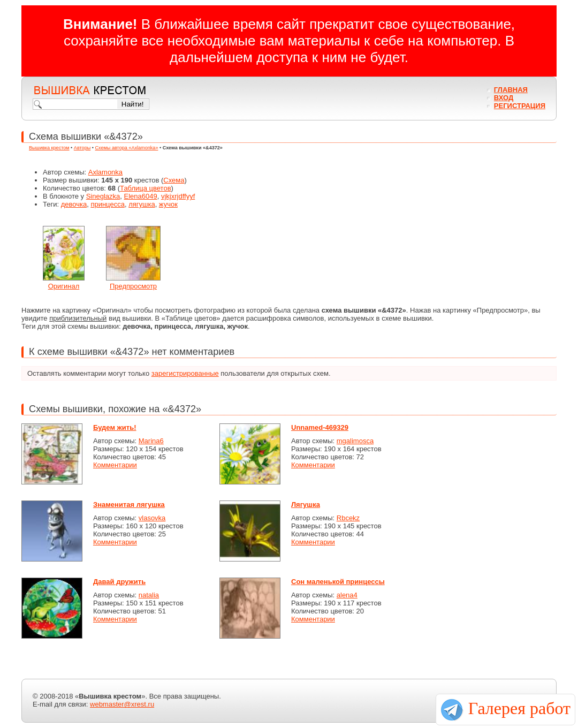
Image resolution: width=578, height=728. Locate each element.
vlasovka (152, 518)
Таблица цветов (146, 188)
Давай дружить (119, 582)
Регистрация (520, 106)
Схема (174, 180)
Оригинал (64, 286)
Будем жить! (115, 427)
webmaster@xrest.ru (122, 704)
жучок (168, 204)
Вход (504, 98)
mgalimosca (355, 441)
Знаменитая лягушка (129, 505)
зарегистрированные (185, 373)
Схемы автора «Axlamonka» (127, 148)
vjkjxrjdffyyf (178, 196)
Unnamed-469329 (320, 427)
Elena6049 (141, 196)
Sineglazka (103, 196)
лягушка (142, 204)
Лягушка (306, 505)
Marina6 (151, 441)
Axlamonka (105, 172)
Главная (511, 90)
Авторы (82, 148)
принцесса (107, 204)
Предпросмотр (133, 286)
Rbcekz (348, 518)
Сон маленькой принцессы (338, 582)
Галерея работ (519, 708)
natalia (149, 595)
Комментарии (115, 465)
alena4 (347, 595)
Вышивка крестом (49, 148)
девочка (74, 204)
